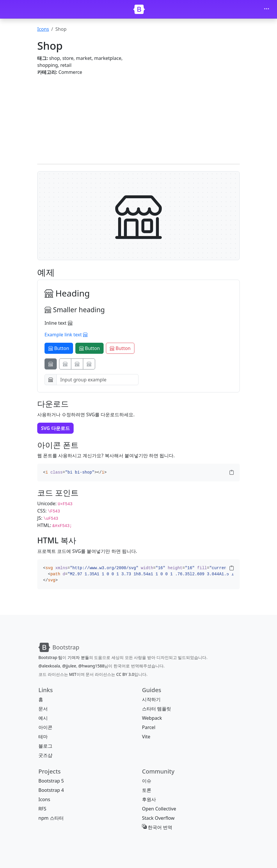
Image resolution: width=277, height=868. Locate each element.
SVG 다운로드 (55, 428)
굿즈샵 (45, 755)
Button (59, 348)
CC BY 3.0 (125, 674)
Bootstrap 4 (51, 790)
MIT (73, 674)
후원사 (149, 799)
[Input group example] (97, 380)
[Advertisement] (138, 116)
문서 (43, 709)
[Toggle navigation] (267, 9)
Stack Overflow (158, 818)
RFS (42, 809)
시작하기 (151, 699)
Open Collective (159, 809)
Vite (146, 737)
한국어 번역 (157, 827)
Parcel (149, 727)
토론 (147, 790)
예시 (43, 718)
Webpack (152, 718)
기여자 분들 (78, 657)
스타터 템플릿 (157, 709)
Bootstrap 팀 (50, 657)
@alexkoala (49, 666)
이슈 (147, 781)
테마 (43, 737)
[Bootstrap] (139, 9)
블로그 (45, 746)
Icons (43, 29)
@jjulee (69, 666)
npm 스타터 (51, 818)
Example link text (66, 335)
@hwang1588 (91, 666)
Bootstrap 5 (51, 781)
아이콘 (45, 727)
